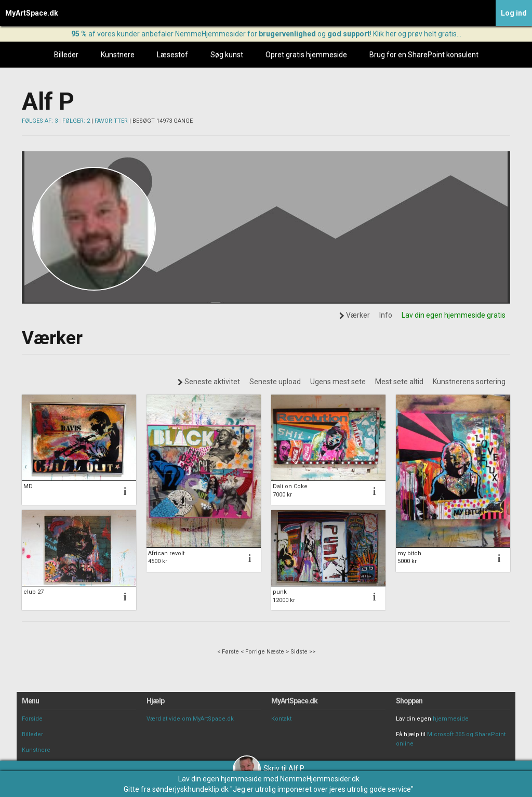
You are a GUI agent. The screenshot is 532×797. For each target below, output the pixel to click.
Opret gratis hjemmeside (306, 55)
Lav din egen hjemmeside (220, 779)
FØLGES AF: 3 (40, 121)
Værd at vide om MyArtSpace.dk (190, 719)
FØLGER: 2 (76, 121)
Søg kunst (227, 55)
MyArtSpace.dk (32, 13)
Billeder (66, 55)
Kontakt (281, 719)
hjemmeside (451, 719)
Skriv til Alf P (269, 768)
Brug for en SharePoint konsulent (424, 55)
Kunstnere (118, 55)
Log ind (514, 13)
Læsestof (172, 55)
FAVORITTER (111, 121)
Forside (32, 719)
